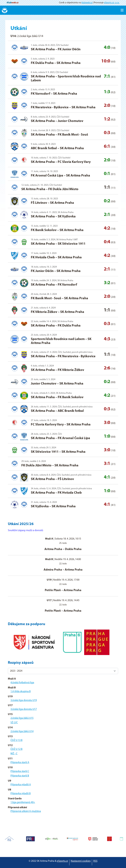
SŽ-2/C (14, 723)
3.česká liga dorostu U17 (24, 709)
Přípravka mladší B (21, 794)
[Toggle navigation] (122, 10)
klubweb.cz (87, 3)
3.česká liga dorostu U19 (24, 700)
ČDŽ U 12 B (16, 749)
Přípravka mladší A (21, 785)
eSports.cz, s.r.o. (112, 3)
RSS (95, 861)
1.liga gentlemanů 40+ (23, 802)
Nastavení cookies (81, 861)
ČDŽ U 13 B (16, 740)
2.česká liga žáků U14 (22, 731)
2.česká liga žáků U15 (22, 718)
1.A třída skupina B (21, 692)
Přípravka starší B (20, 776)
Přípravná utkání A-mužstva (26, 811)
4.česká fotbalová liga (22, 683)
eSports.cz (62, 861)
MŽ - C (14, 754)
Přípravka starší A (20, 762)
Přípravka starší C (20, 771)
